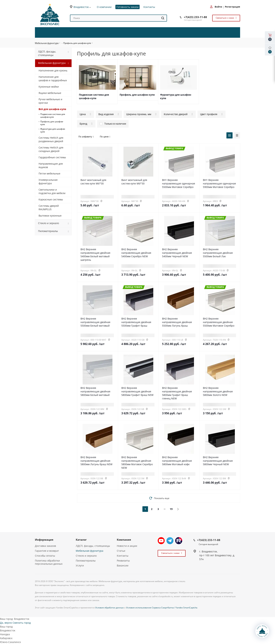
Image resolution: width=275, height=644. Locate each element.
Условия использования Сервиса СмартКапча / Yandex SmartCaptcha (162, 608)
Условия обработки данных (109, 608)
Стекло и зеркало (86, 556)
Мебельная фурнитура (90, 551)
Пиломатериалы (86, 561)
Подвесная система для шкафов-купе (94, 96)
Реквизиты (123, 561)
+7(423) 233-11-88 (195, 17)
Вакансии (123, 565)
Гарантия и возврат (47, 551)
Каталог (81, 540)
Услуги (80, 565)
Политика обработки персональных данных (49, 562)
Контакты (123, 556)
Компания (124, 540)
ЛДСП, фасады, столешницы (93, 546)
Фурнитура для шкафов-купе (176, 96)
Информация (44, 540)
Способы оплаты (45, 556)
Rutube (179, 541)
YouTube (161, 541)
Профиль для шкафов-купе (137, 95)
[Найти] (163, 18)
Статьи (121, 551)
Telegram (170, 541)
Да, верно (6, 623)
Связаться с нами (226, 18)
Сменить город (22, 623)
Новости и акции (127, 546)
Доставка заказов (45, 546)
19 (171, 509)
